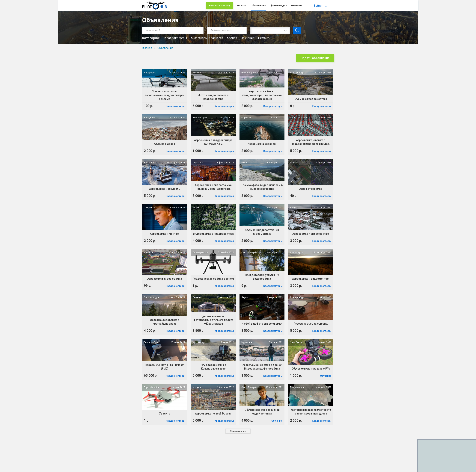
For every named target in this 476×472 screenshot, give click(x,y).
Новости (296, 6)
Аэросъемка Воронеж (262, 144)
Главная (147, 48)
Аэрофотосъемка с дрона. (311, 324)
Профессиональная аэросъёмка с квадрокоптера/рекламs (165, 95)
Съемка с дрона (165, 144)
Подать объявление (315, 58)
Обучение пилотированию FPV (311, 369)
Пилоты (242, 6)
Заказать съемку (219, 6)
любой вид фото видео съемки (262, 324)
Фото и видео (279, 6)
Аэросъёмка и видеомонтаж (311, 279)
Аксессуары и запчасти (207, 38)
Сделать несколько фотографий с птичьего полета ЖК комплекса (213, 320)
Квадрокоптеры (176, 38)
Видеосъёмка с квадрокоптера (213, 234)
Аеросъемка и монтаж (165, 234)
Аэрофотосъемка (311, 189)
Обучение (248, 38)
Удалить (165, 414)
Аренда (232, 38)
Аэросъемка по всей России (213, 414)
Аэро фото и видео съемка (165, 279)
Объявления (258, 6)
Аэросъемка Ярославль (165, 189)
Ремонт (263, 38)
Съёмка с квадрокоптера (311, 99)
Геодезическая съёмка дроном (213, 279)
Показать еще (238, 431)
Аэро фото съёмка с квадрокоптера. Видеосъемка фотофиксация (262, 95)
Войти (318, 6)
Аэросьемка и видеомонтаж (311, 234)
